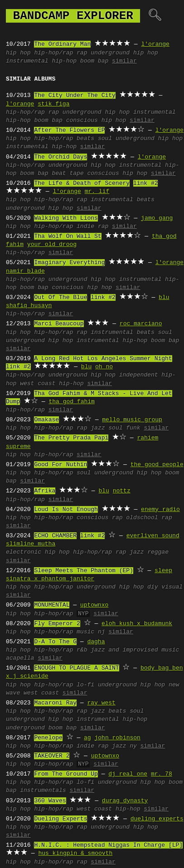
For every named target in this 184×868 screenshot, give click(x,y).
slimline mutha (31, 544)
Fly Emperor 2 (57, 624)
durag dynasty (125, 801)
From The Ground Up (66, 774)
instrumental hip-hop (41, 61)
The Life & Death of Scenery (82, 183)
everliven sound (153, 536)
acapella (20, 658)
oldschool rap (149, 518)
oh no (104, 367)
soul (105, 139)
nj (102, 632)
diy (153, 587)
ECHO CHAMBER (55, 536)
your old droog (52, 245)
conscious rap (99, 518)
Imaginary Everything (69, 263)
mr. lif (97, 192)
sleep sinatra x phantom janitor (89, 575)
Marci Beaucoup (59, 324)
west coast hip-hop (52, 384)
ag (87, 738)
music (85, 632)
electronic (24, 552)
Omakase (46, 420)
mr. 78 (162, 774)
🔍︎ (155, 16)
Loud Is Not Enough (66, 510)
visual (172, 587)
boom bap (94, 61)
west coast (41, 693)
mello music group (132, 420)
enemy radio (160, 510)
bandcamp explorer (73, 16)
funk (133, 428)
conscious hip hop (96, 121)
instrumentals (43, 791)
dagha (96, 642)
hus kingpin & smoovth (75, 854)
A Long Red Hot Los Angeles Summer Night (103, 359)
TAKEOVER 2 (52, 756)
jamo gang (157, 218)
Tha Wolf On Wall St (68, 236)
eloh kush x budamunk (137, 624)
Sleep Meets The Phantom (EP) (83, 571)
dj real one (128, 774)
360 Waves (50, 801)
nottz (122, 491)
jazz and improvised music (135, 650)
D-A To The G (55, 642)
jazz (98, 428)
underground (25, 728)
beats (85, 139)
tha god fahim (71, 402)
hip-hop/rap (53, 53)
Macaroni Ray (55, 703)
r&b (82, 650)
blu (164, 298)
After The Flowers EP (69, 130)
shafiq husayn (29, 306)
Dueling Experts (61, 819)
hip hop (18, 53)
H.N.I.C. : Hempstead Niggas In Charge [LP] (108, 845)
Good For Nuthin (61, 465)
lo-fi (85, 685)
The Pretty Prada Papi (71, 438)
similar (124, 61)
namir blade (25, 271)
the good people (157, 465)
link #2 (146, 183)
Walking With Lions (66, 218)
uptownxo (94, 605)
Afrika (45, 491)
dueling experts (157, 819)
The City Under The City (75, 96)
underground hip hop (124, 53)
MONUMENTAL (52, 605)
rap (82, 53)
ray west (101, 703)
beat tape (68, 174)
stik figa (53, 104)
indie (85, 227)
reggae (158, 552)
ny (133, 746)
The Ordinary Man (62, 44)
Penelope (48, 738)
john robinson (117, 738)
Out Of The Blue (61, 298)
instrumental (112, 200)
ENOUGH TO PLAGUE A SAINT (76, 668)
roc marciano (141, 324)
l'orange (155, 44)
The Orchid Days (61, 157)
